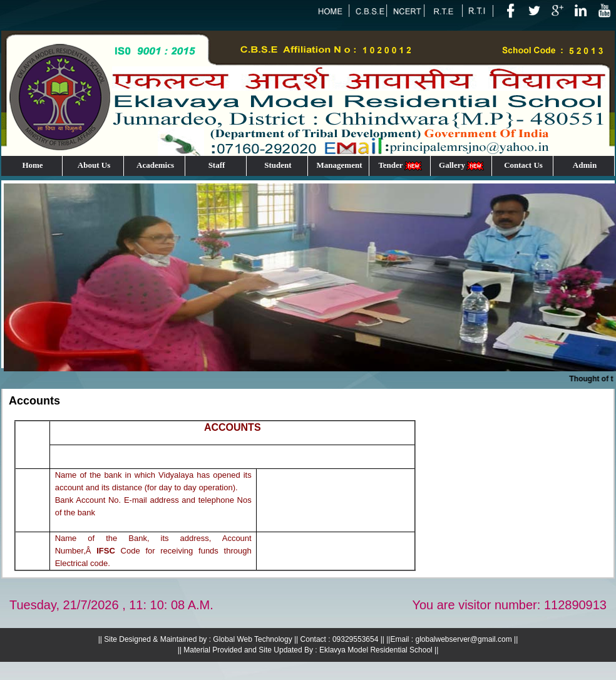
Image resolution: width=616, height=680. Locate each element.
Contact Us (523, 165)
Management (340, 165)
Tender (400, 166)
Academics (155, 165)
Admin (585, 165)
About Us (94, 165)
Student (278, 165)
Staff (217, 165)
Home (32, 165)
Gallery (462, 166)
